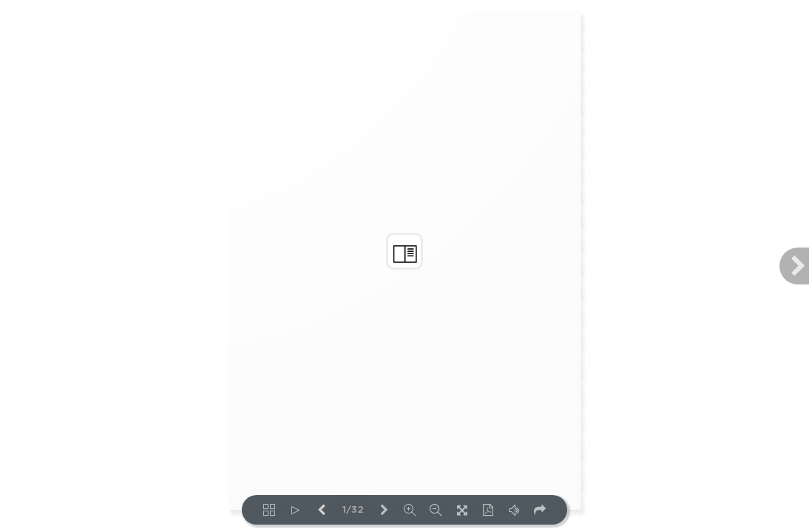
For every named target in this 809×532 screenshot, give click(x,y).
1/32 (353, 510)
